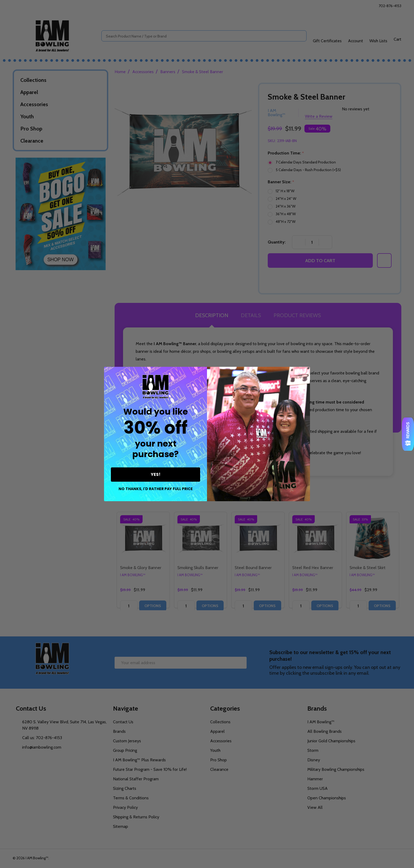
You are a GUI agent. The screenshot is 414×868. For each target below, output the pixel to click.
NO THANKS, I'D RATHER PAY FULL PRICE (156, 489)
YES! (156, 474)
